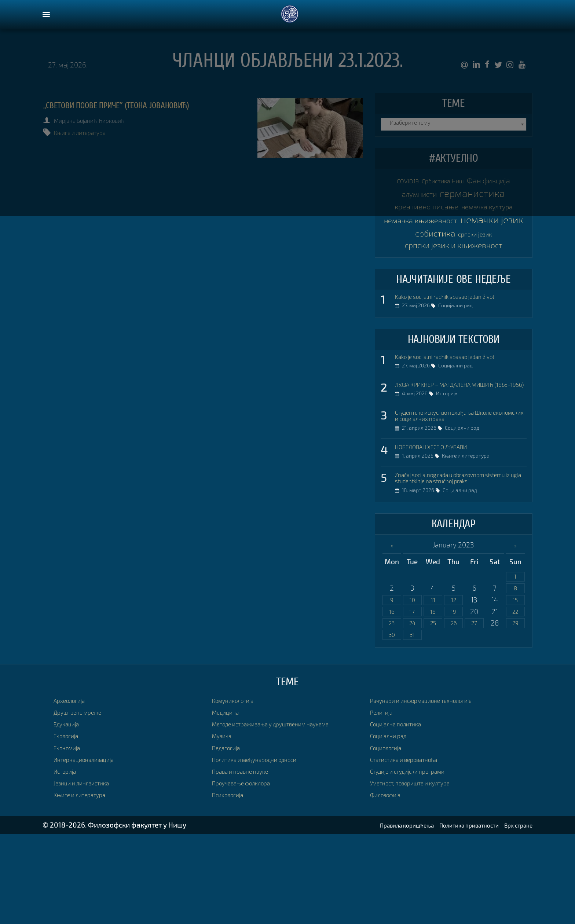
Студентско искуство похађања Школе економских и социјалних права (457, 487)
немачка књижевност (454, 256)
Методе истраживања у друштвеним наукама (285, 813)
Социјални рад (461, 366)
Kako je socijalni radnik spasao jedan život (459, 354)
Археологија (73, 790)
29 (515, 712)
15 (515, 687)
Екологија (69, 825)
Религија (384, 802)
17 (412, 699)
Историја (452, 465)
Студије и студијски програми (417, 861)
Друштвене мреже (83, 802)
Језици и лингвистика (88, 872)
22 (515, 699)
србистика (428, 285)
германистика (453, 212)
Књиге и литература (91, 133)
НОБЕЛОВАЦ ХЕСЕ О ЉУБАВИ (442, 520)
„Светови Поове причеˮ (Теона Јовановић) (144, 105)
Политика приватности (454, 915)
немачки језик (453, 271)
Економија (71, 837)
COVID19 (422, 182)
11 (433, 687)
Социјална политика (402, 813)
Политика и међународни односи (266, 849)
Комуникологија (238, 790)
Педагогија (230, 837)
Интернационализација (91, 849)
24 (412, 712)
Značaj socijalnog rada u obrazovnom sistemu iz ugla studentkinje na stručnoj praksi (456, 558)
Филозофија (389, 884)
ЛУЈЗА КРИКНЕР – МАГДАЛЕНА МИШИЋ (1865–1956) (457, 449)
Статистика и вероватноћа (413, 849)
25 (433, 712)
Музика (224, 825)
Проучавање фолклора (249, 872)
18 (433, 699)
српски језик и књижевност (454, 301)
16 (392, 699)
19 (454, 699)
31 (412, 724)
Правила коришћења (377, 915)
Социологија (390, 837)
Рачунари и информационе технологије (434, 790)
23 (392, 712)
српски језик (483, 286)
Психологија (232, 884)
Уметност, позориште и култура (420, 872)
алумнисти (485, 197)
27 (474, 712)
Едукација (70, 813)
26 (454, 712)
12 (454, 687)
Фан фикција (427, 197)
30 (392, 724)
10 (412, 687)
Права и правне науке (247, 861)
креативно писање (454, 227)
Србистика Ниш (472, 182)
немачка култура (454, 241)
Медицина (229, 802)
